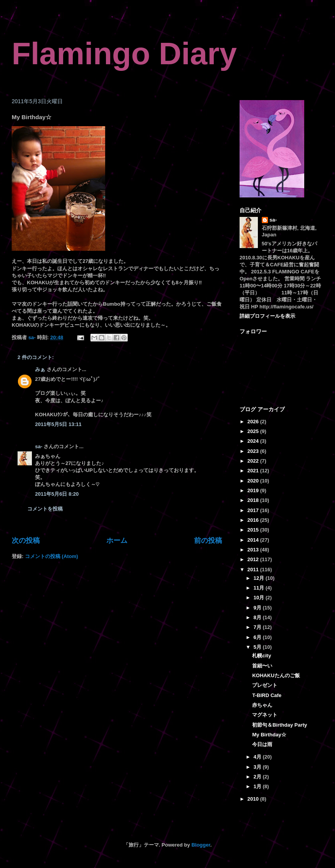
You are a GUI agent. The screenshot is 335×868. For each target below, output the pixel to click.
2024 (254, 441)
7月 (258, 627)
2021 (254, 471)
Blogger (201, 845)
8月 (258, 617)
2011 (254, 570)
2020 (254, 481)
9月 (258, 608)
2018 (254, 500)
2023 (254, 451)
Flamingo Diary (124, 54)
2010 (254, 799)
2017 (254, 510)
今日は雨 (262, 744)
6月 (258, 637)
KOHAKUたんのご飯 (276, 675)
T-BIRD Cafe (267, 695)
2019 (254, 490)
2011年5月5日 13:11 (58, 424)
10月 (260, 598)
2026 (254, 422)
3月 (258, 767)
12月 (260, 578)
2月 (258, 777)
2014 (254, 540)
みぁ (40, 369)
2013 (254, 550)
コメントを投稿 (45, 509)
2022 (254, 461)
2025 (254, 431)
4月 (258, 757)
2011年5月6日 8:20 (57, 494)
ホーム (117, 541)
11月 (260, 588)
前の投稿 (208, 541)
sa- (39, 446)
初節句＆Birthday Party (279, 725)
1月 (258, 786)
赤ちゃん (262, 705)
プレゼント (265, 685)
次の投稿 (26, 541)
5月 (258, 647)
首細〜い (262, 666)
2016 (254, 520)
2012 (254, 559)
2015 (254, 530)
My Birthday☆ (269, 735)
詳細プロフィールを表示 (267, 316)
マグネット (265, 715)
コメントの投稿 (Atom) (52, 556)
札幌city (261, 656)
